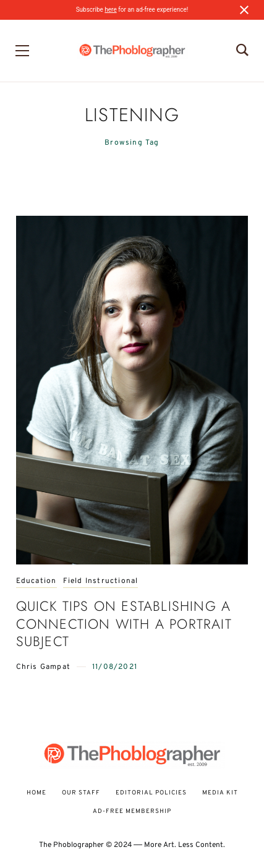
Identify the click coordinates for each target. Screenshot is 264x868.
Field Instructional (101, 581)
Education (36, 581)
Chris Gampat (43, 667)
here (110, 10)
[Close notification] (244, 10)
